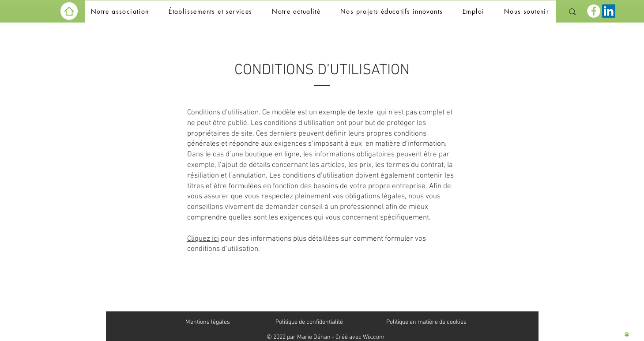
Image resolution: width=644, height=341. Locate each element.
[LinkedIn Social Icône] (609, 11)
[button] (120, 12)
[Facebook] (594, 11)
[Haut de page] (627, 334)
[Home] (69, 11)
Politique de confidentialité (309, 322)
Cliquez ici (203, 239)
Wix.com (374, 337)
